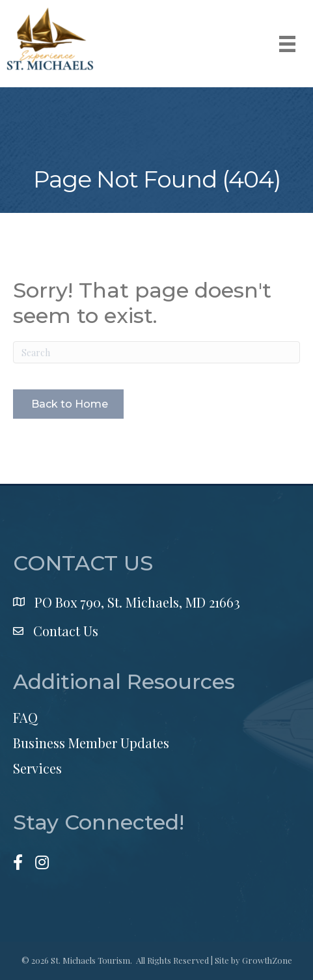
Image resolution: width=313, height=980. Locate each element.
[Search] (156, 352)
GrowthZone (267, 960)
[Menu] (287, 44)
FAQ (25, 717)
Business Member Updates (91, 743)
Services (37, 768)
